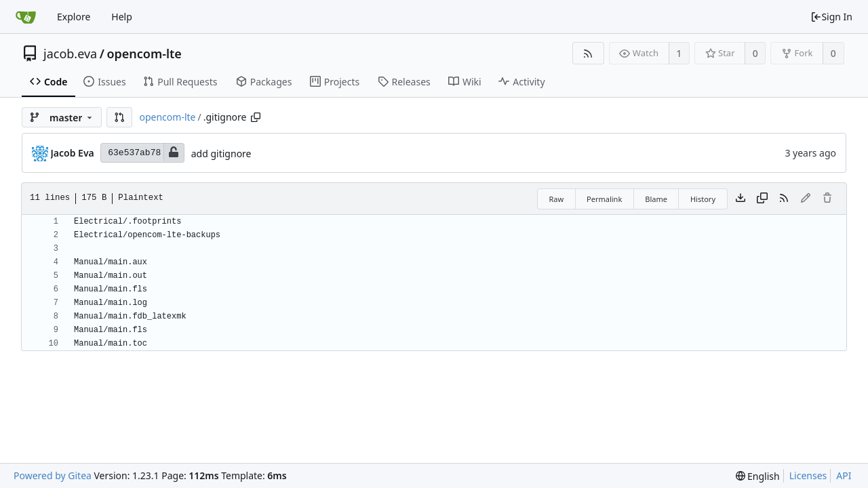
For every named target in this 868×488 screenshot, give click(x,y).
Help (122, 17)
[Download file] (741, 199)
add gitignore (221, 154)
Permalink (604, 199)
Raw (556, 199)
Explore (74, 17)
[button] (119, 117)
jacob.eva (70, 54)
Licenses (808, 475)
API (844, 475)
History (703, 199)
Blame (656, 199)
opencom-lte (144, 54)
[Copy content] (762, 199)
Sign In (831, 17)
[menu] (758, 476)
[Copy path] (256, 117)
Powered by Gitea (53, 475)
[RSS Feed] (588, 53)
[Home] (26, 17)
